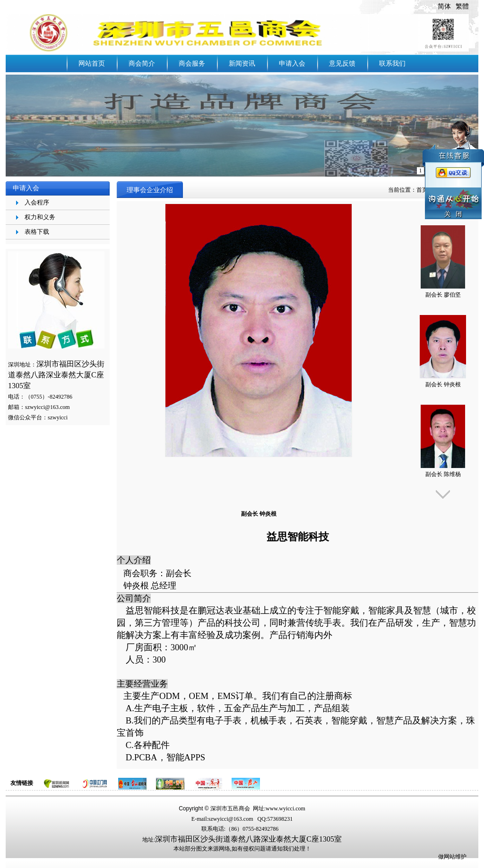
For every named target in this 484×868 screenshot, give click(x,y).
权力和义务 (40, 217)
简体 (444, 6)
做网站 (447, 857)
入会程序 (37, 202)
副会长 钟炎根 (443, 384)
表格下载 (37, 232)
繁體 (462, 6)
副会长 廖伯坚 (443, 295)
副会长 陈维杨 (443, 474)
